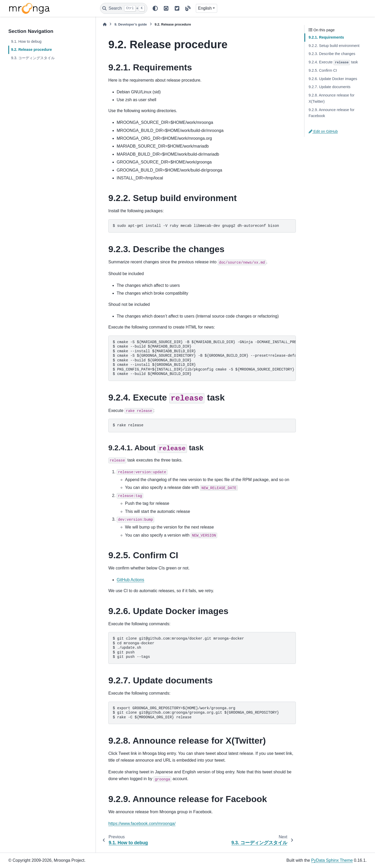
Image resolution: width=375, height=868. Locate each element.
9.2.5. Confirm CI (323, 70)
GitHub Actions (130, 580)
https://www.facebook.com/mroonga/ (142, 824)
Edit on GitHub (323, 131)
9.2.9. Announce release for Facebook (332, 113)
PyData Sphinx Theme (332, 860)
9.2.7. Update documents (330, 87)
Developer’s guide (130, 24)
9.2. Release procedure (31, 50)
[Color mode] (155, 8)
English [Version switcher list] (205, 8)
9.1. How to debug (26, 41)
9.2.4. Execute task (333, 63)
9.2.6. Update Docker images (333, 79)
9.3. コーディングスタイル (33, 58)
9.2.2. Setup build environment (334, 46)
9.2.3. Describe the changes (332, 54)
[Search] (124, 8)
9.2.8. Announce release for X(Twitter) (332, 98)
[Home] (105, 24)
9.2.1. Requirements (326, 37)
